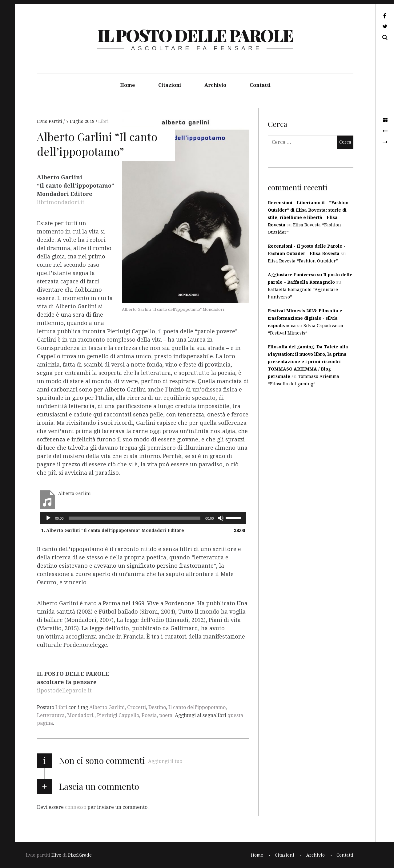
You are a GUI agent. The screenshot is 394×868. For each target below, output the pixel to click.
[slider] (135, 518)
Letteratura (51, 715)
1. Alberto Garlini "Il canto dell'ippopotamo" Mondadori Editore (113, 530)
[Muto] (221, 518)
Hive (56, 855)
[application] (143, 518)
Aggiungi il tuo (165, 761)
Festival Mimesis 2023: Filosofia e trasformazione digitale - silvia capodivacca (305, 318)
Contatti (260, 85)
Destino (157, 707)
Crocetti (137, 707)
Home (127, 85)
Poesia (149, 715)
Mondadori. (81, 715)
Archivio (215, 85)
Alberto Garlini (107, 707)
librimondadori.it (61, 203)
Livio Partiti (50, 121)
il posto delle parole (195, 35)
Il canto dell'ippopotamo (197, 707)
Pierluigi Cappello (118, 715)
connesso (76, 807)
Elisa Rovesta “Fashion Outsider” (303, 261)
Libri (103, 121)
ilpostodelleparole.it (64, 691)
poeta (166, 715)
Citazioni (170, 85)
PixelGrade (80, 855)
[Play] (48, 518)
